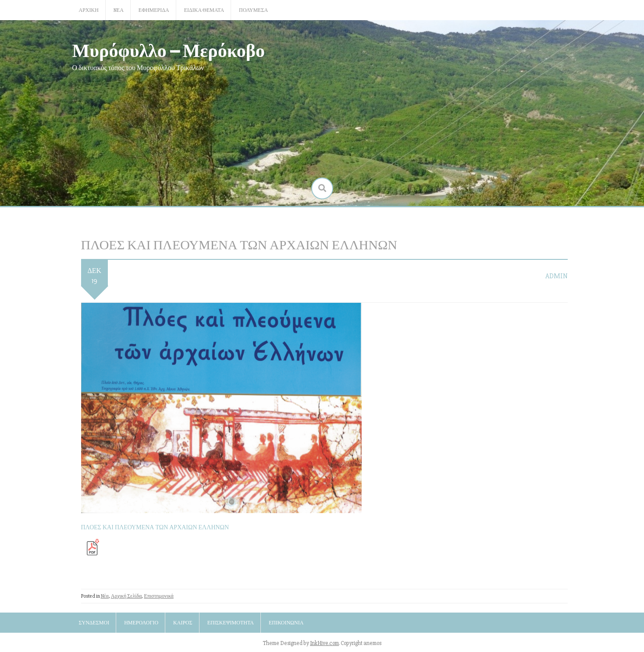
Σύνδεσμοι (94, 623)
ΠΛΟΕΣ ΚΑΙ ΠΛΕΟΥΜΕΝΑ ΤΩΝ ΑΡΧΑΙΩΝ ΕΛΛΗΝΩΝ (155, 527)
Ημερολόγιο (141, 623)
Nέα (119, 10)
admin (557, 276)
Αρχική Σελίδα (126, 596)
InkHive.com (324, 643)
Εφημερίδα (154, 10)
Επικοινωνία (286, 623)
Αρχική (89, 10)
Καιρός (183, 623)
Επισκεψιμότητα (231, 623)
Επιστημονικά (159, 596)
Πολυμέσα (253, 10)
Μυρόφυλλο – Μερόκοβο (169, 50)
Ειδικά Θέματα (204, 10)
